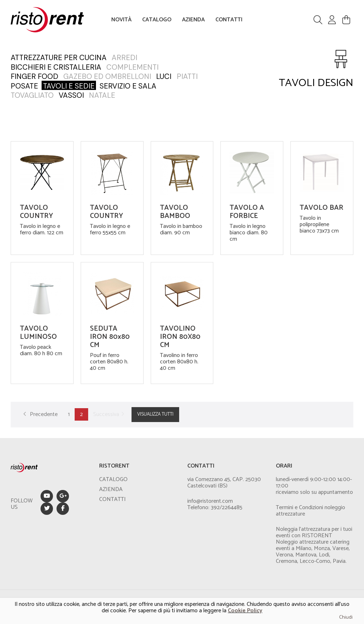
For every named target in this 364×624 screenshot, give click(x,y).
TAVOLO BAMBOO (175, 212)
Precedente (39, 414)
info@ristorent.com (210, 501)
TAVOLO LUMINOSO (38, 333)
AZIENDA (193, 20)
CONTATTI (229, 20)
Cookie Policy (245, 611)
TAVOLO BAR (322, 208)
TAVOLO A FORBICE (247, 212)
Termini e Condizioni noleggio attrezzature (311, 511)
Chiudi (346, 617)
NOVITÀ (121, 20)
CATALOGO (157, 20)
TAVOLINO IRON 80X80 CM (180, 337)
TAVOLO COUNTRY (36, 212)
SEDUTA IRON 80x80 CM (110, 337)
